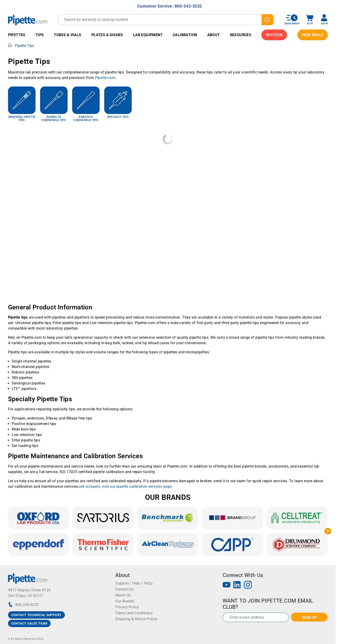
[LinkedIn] (237, 585)
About (214, 35)
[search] (268, 20)
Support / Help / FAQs (134, 583)
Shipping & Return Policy (136, 619)
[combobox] (166, 20)
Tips (40, 35)
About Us (123, 595)
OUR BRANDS (168, 497)
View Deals (313, 35)
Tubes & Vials (67, 35)
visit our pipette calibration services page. (137, 486)
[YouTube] (227, 585)
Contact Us (124, 589)
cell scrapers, (90, 486)
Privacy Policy (127, 607)
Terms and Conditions (134, 613)
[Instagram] (248, 585)
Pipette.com (105, 78)
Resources (241, 35)
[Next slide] (328, 531)
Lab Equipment (148, 35)
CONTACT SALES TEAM (29, 623)
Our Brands (125, 601)
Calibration (185, 35)
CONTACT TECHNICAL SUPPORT (36, 615)
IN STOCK (274, 35)
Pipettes (17, 35)
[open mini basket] (310, 20)
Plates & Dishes (107, 35)
